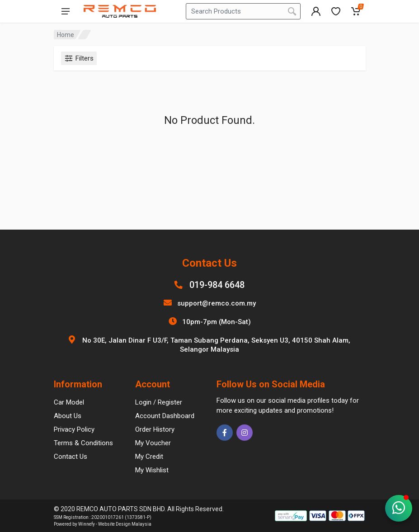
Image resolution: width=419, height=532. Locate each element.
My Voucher (153, 443)
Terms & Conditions (83, 443)
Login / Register (159, 402)
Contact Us (71, 457)
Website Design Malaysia (125, 524)
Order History (155, 429)
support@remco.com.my (217, 303)
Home (66, 35)
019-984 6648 (217, 285)
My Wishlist (152, 470)
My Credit (149, 457)
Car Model (69, 402)
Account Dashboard (165, 416)
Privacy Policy (74, 429)
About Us (68, 416)
